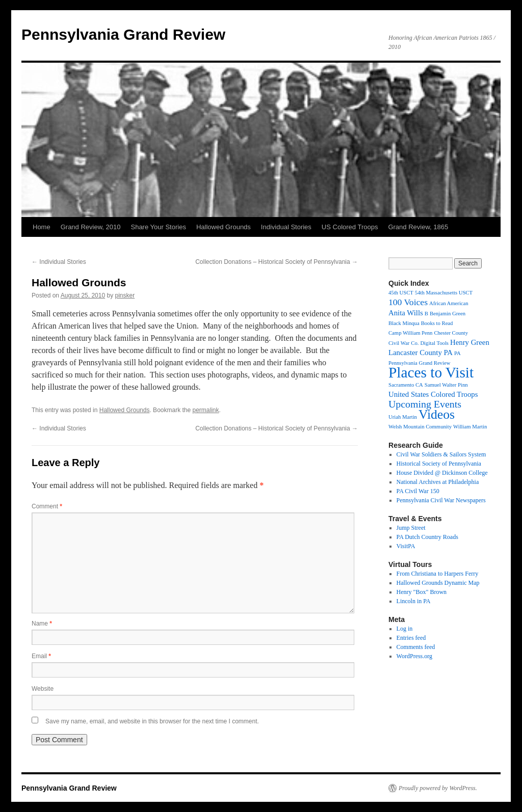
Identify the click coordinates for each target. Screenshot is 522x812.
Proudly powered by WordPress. (438, 788)
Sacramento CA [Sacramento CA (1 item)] (406, 385)
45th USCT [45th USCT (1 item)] (401, 293)
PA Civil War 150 (418, 491)
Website (43, 689)
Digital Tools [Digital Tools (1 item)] (434, 343)
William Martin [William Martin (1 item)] (470, 427)
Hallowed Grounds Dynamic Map (438, 583)
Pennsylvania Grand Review (123, 34)
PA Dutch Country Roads (427, 537)
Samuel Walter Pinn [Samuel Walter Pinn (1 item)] (446, 385)
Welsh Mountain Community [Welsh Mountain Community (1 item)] (420, 427)
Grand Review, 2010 (91, 227)
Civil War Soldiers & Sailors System (441, 454)
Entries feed (411, 638)
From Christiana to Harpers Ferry (438, 574)
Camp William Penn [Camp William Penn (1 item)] (410, 333)
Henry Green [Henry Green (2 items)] (470, 342)
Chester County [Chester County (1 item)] (451, 333)
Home (42, 227)
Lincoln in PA (414, 601)
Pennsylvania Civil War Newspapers (441, 500)
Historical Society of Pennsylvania (439, 464)
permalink (206, 410)
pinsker (125, 295)
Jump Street (411, 528)
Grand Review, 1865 (418, 227)
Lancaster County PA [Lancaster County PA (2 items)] (421, 353)
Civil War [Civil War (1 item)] (399, 343)
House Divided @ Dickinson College (442, 473)
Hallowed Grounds (224, 227)
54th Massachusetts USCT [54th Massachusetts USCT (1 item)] (444, 293)
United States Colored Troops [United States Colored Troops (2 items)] (433, 394)
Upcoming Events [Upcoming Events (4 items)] (425, 404)
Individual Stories (286, 227)
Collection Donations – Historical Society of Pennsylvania (277, 262)
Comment (47, 506)
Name (42, 624)
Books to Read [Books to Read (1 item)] (437, 323)
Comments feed (416, 647)
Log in (405, 629)
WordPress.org (414, 656)
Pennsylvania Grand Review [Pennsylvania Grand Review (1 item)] (419, 363)
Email (41, 656)
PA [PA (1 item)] (458, 353)
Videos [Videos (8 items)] (437, 414)
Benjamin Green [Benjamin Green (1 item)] (448, 314)
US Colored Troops (350, 227)
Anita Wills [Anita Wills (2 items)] (406, 313)
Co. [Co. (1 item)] (415, 343)
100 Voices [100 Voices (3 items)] (408, 302)
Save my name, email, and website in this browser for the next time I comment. (152, 721)
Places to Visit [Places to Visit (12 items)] (431, 372)
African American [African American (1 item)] (449, 303)
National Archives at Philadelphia (438, 482)
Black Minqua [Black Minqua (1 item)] (404, 323)
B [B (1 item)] (426, 314)
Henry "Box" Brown (422, 592)
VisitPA (406, 546)
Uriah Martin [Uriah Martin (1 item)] (403, 417)
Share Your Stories (158, 227)
